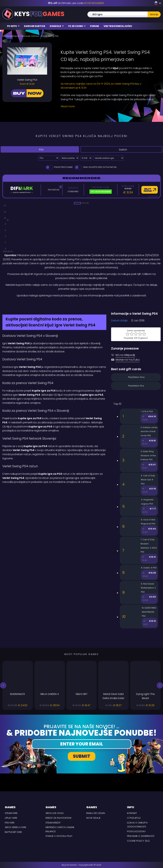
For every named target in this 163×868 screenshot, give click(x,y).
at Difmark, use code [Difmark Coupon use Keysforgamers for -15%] (76, 3)
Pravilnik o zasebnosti (141, 836)
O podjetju (134, 818)
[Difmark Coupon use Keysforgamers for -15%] (81, 304)
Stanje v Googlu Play (59, 836)
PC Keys (13, 26)
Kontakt (132, 813)
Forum (94, 26)
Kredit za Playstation (58, 818)
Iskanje (154, 14)
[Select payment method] (69, 158)
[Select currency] (86, 158)
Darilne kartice (35, 26)
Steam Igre (11, 813)
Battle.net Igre (13, 832)
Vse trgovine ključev (118, 26)
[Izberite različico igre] (108, 158)
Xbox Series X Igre (16, 827)
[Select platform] (48, 158)
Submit (82, 756)
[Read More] (109, 106)
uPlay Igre (11, 818)
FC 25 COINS (77, 26)
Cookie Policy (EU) (138, 841)
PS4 (39, 149)
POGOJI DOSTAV (136, 831)
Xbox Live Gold (55, 813)
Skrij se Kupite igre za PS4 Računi (95, 167)
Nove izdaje (93, 818)
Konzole (57, 26)
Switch (120, 149)
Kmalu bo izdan (96, 813)
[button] (3, 685)
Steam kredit (53, 823)
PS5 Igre (10, 823)
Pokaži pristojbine (59, 167)
